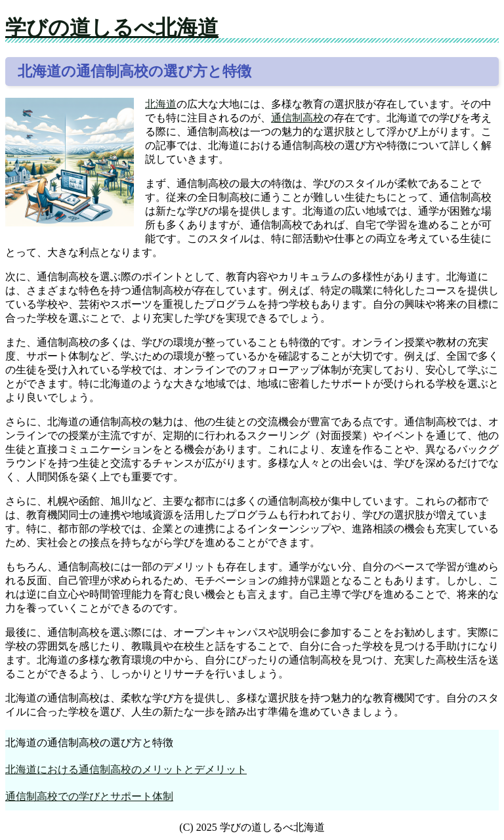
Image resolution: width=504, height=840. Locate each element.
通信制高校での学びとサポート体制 (89, 796)
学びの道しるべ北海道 (112, 28)
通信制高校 (297, 118)
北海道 (161, 104)
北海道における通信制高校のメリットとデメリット (126, 769)
